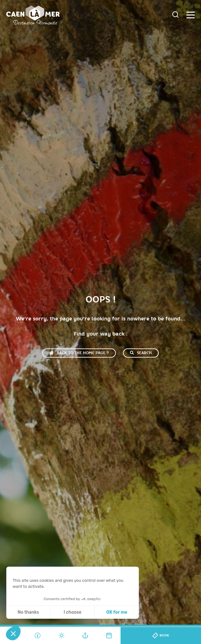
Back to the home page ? (79, 353)
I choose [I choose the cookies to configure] (73, 612)
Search (141, 353)
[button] (13, 633)
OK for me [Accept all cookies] (117, 612)
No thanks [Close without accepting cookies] (28, 612)
